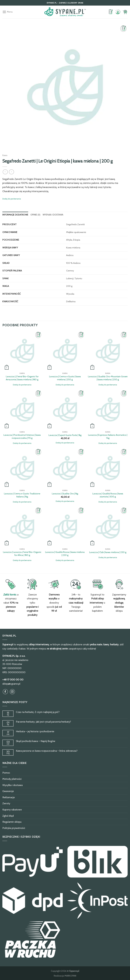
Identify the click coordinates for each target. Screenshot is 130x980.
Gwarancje (8, 791)
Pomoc (6, 773)
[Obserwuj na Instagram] (12, 692)
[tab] (15, 215)
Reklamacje (9, 797)
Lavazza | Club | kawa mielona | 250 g (108, 552)
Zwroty (6, 803)
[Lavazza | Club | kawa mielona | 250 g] (108, 527)
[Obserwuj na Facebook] (5, 692)
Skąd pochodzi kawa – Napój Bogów (36, 741)
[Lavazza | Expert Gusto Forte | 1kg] (65, 409)
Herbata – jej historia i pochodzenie (35, 731)
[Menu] (8, 12)
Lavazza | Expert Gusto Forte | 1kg (65, 435)
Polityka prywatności (14, 828)
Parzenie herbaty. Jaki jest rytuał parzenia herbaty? (43, 722)
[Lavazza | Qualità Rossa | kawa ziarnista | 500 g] (108, 468)
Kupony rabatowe (12, 810)
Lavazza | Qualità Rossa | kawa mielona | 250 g (65, 554)
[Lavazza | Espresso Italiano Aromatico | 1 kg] (108, 409)
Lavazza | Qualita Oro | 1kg (65, 494)
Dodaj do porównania (12, 199)
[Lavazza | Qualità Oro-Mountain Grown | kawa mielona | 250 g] (108, 351)
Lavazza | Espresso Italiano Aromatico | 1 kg (108, 436)
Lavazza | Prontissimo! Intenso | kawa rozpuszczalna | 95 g (22, 436)
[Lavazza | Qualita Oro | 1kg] (65, 468)
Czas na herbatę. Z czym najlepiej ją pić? (38, 712)
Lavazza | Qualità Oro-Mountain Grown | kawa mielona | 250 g (108, 378)
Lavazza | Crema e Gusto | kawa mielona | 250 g (65, 378)
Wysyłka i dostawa (53, 215)
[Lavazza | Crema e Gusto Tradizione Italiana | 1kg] (22, 468)
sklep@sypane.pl (11, 684)
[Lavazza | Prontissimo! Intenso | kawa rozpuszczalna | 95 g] (22, 409)
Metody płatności (12, 779)
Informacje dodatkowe (15, 215)
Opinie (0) (35, 215)
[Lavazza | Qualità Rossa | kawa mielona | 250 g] (65, 527)
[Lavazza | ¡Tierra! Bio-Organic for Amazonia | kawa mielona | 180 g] (22, 351)
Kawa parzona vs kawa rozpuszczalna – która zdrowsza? (47, 751)
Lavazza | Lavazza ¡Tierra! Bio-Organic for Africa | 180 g (22, 554)
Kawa (5, 155)
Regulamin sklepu (12, 822)
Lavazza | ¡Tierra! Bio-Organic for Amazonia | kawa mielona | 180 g (22, 378)
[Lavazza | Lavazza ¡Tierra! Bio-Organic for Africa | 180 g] (22, 527)
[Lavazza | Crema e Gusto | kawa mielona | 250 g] (65, 351)
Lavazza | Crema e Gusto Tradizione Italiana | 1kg (22, 495)
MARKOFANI (70, 976)
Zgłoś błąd (8, 816)
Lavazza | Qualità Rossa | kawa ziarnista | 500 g (108, 495)
